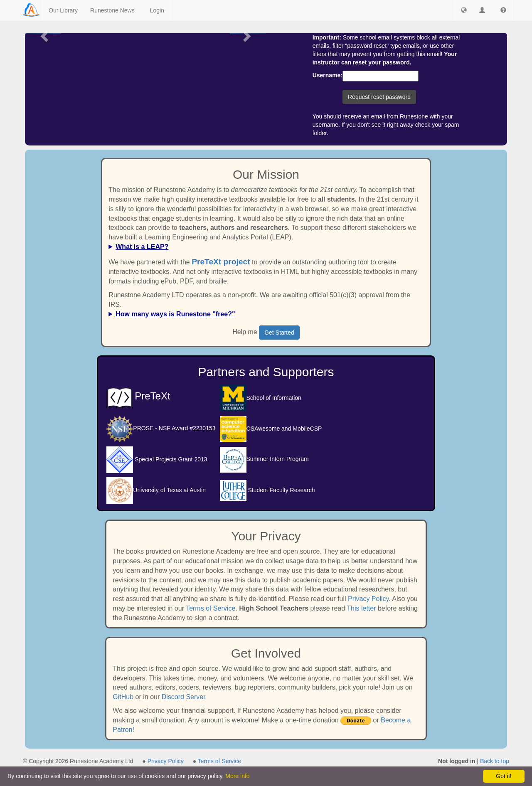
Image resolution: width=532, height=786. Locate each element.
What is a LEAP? (142, 247)
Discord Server (184, 697)
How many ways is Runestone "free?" (175, 314)
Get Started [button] (279, 333)
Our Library (63, 10)
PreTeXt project (221, 262)
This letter (361, 608)
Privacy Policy (368, 599)
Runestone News (112, 10)
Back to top (495, 761)
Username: (328, 75)
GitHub (123, 697)
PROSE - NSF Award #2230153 (161, 428)
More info (237, 776)
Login (157, 10)
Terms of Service (211, 608)
